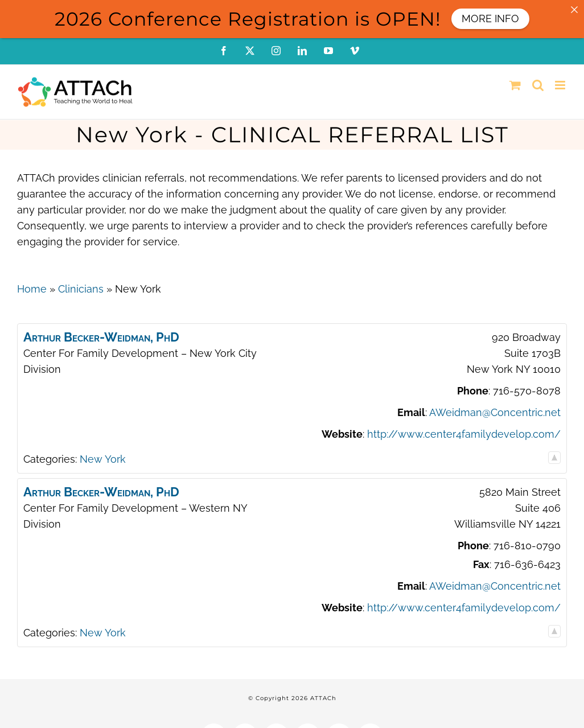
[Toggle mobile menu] (561, 85)
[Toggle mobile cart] (515, 85)
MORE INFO (490, 18)
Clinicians (81, 289)
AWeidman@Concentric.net (495, 412)
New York (103, 459)
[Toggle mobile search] (538, 85)
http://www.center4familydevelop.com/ (464, 434)
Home (32, 289)
